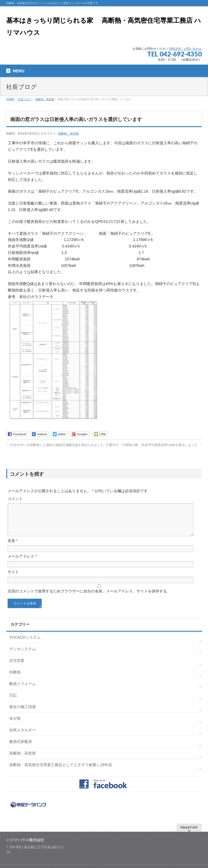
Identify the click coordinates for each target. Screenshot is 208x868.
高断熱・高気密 (45, 99)
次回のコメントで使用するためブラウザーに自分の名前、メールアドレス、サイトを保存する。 (89, 598)
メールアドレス (22, 563)
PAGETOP (189, 834)
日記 (13, 702)
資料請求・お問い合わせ (185, 49)
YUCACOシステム (25, 644)
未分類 (15, 725)
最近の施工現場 (22, 713)
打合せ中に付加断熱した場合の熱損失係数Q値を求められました (55, 445)
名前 (13, 547)
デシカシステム (22, 655)
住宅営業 (17, 667)
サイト (13, 578)
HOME (10, 99)
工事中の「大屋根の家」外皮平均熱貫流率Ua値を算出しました (154, 445)
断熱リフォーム (22, 690)
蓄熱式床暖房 (21, 748)
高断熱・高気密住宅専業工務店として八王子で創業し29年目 (61, 771)
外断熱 (15, 679)
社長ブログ (25, 99)
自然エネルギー (22, 736)
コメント (15, 499)
